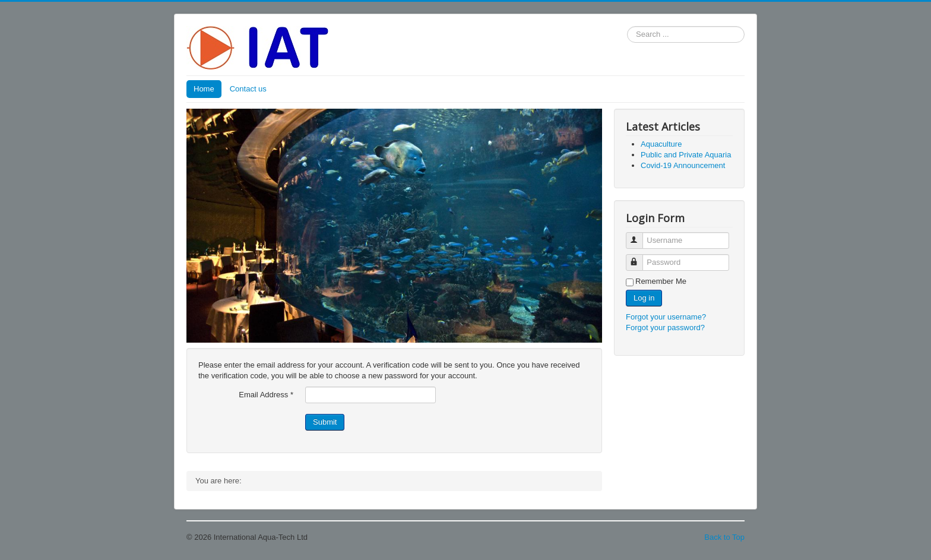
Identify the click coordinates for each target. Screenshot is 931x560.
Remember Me (661, 281)
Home (204, 89)
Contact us (248, 89)
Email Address (266, 395)
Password (640, 257)
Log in (644, 298)
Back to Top (724, 537)
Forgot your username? (666, 317)
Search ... (627, 26)
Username (640, 235)
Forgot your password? (665, 328)
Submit (325, 422)
